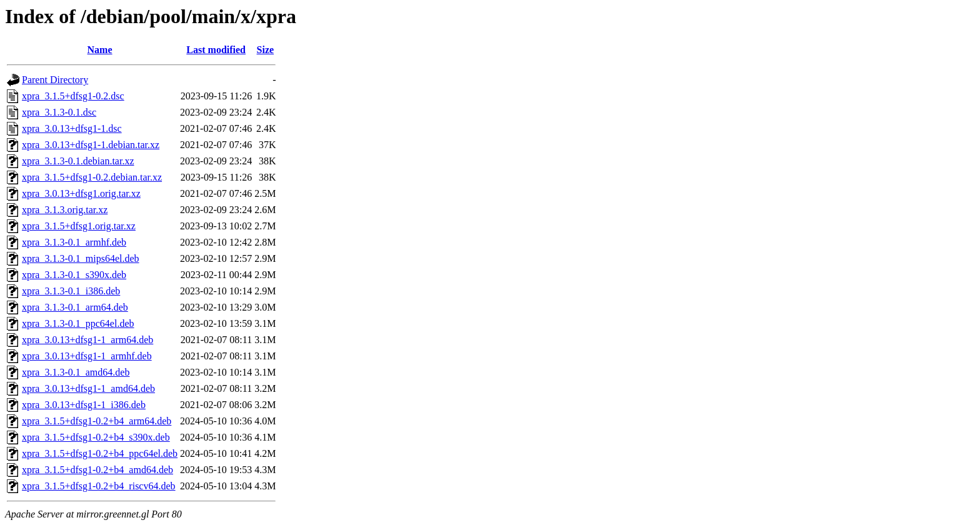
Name (100, 50)
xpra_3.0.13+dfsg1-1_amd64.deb (88, 388)
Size (266, 50)
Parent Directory (55, 80)
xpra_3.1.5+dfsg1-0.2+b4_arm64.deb (97, 421)
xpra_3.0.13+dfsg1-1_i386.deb (84, 405)
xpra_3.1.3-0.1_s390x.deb (74, 275)
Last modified (216, 50)
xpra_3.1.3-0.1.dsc (59, 112)
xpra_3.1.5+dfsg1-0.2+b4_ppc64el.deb (100, 453)
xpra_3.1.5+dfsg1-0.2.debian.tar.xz (92, 177)
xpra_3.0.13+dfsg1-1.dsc (72, 128)
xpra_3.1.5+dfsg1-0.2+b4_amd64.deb (97, 470)
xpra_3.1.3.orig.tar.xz (65, 210)
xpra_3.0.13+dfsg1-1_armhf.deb (87, 356)
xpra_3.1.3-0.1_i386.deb (71, 291)
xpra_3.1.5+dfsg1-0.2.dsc (73, 96)
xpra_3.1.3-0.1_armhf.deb (74, 242)
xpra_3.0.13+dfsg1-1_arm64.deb (87, 340)
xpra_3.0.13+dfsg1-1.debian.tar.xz (91, 145)
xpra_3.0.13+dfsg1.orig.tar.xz (81, 193)
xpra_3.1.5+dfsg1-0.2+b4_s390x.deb (96, 437)
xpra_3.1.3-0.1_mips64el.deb (81, 258)
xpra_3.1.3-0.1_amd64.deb (76, 372)
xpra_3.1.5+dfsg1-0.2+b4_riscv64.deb (99, 486)
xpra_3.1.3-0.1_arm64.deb (75, 307)
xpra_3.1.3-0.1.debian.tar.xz (78, 161)
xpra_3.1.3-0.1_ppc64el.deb (78, 323)
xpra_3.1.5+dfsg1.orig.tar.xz (79, 226)
